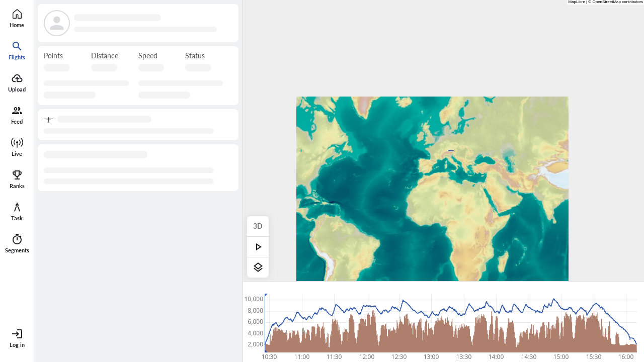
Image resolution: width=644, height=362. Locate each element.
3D (258, 226)
